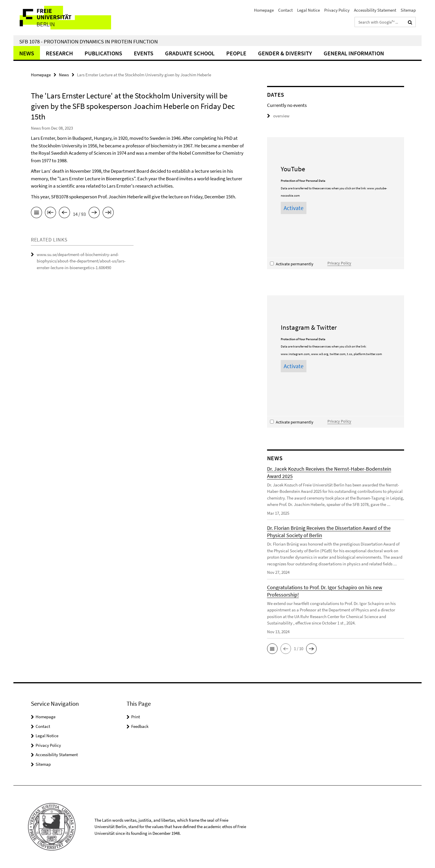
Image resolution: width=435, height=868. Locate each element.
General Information (354, 53)
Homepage (264, 10)
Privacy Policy (337, 10)
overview (278, 116)
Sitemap (408, 10)
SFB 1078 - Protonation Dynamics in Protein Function (88, 41)
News (27, 53)
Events (144, 53)
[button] (272, 649)
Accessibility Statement (375, 10)
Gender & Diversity (285, 53)
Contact (285, 10)
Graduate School (190, 53)
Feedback (140, 726)
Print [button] (136, 717)
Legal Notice (308, 10)
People (236, 53)
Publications (103, 53)
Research (59, 53)
